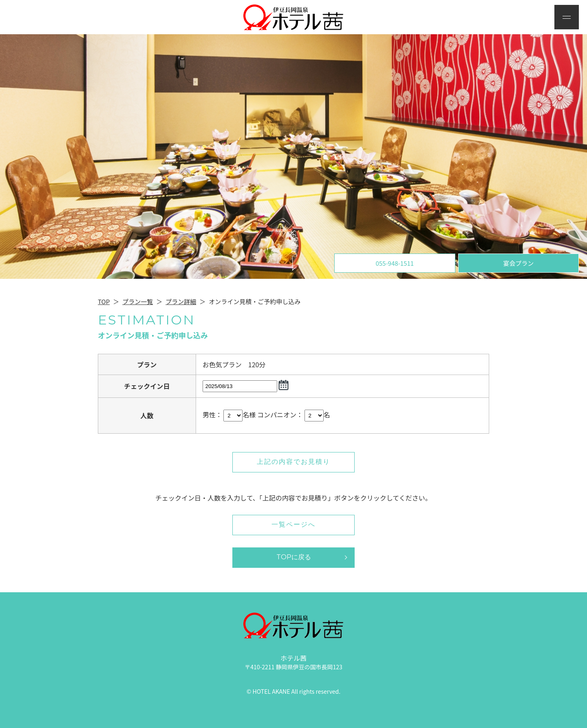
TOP (104, 301)
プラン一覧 (138, 301)
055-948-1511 (395, 263)
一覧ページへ (293, 524)
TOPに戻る (294, 557)
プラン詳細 (181, 301)
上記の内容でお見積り (293, 462)
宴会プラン (518, 263)
